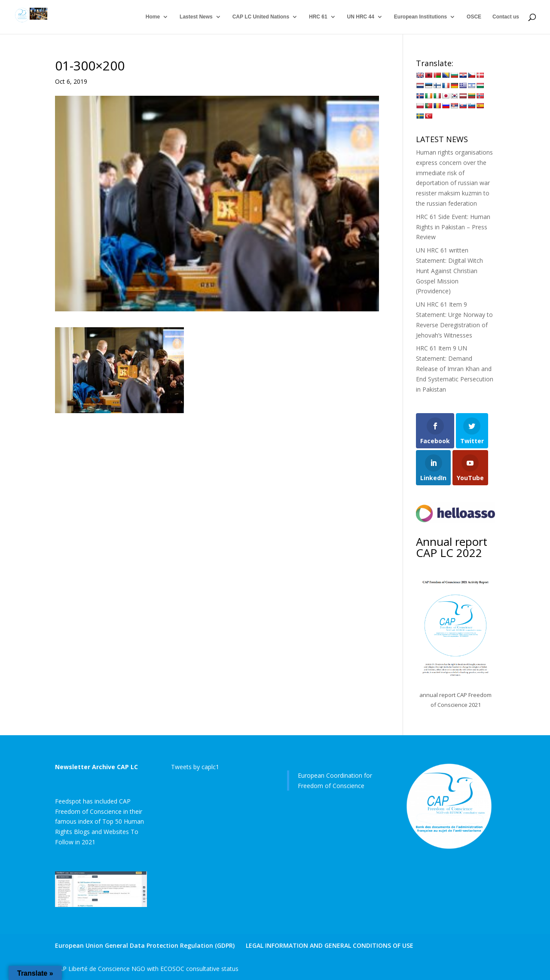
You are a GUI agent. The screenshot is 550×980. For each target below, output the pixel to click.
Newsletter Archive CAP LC (96, 767)
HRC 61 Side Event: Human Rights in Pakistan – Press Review (453, 227)
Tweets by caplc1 (195, 767)
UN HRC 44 (361, 17)
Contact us (506, 17)
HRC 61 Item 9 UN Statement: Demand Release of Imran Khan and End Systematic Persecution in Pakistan (455, 368)
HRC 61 (318, 17)
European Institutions (420, 17)
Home (153, 17)
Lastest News (196, 17)
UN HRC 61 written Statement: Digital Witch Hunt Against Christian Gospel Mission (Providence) (449, 271)
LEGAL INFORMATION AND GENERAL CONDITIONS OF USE (330, 945)
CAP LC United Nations (261, 17)
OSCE (474, 17)
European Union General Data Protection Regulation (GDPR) (145, 945)
